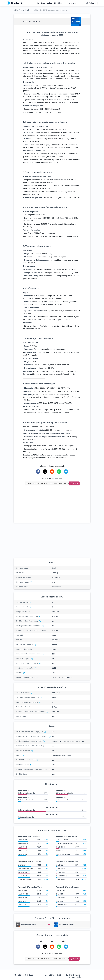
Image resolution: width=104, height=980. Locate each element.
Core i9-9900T (22, 901)
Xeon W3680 (60, 894)
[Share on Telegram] (66, 472)
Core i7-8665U (61, 879)
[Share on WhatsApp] (59, 472)
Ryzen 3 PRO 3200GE (63, 854)
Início (37, 3)
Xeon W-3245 (22, 890)
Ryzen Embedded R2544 (64, 843)
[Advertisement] (52, 507)
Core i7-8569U (22, 840)
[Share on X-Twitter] (45, 472)
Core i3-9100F (22, 847)
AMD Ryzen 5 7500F (29, 924)
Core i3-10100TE (61, 905)
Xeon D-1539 (60, 890)
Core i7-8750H (22, 854)
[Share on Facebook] (38, 472)
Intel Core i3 (25, 10)
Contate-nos (55, 975)
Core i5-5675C (61, 869)
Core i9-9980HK (23, 894)
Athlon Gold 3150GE (25, 879)
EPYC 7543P (22, 865)
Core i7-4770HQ (61, 876)
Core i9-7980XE (23, 843)
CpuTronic (15, 3)
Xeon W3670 (60, 901)
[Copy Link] (74, 483)
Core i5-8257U (61, 865)
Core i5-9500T (22, 876)
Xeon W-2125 (22, 851)
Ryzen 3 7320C (61, 851)
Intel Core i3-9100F (66, 924)
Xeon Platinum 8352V (25, 869)
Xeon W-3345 (22, 905)
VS (49, 924)
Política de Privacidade (75, 976)
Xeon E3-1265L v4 (62, 840)
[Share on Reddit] (52, 472)
